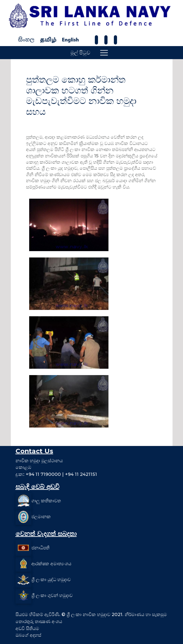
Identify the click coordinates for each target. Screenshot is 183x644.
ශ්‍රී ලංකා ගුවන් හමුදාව (52, 595)
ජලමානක (41, 517)
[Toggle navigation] (104, 53)
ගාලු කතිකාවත (46, 501)
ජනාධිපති (40, 548)
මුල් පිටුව (80, 53)
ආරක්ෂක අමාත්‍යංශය (51, 564)
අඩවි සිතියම (27, 628)
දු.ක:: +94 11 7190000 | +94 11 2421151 (56, 474)
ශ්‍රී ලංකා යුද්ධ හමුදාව (51, 579)
